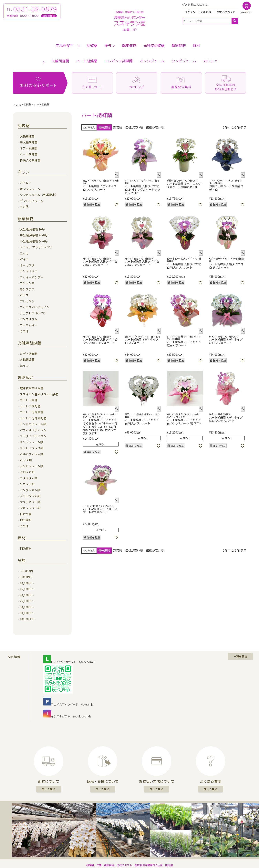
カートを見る (247, 12)
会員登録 (206, 12)
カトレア (210, 61)
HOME (17, 104)
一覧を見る (240, 656)
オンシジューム (152, 61)
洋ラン (110, 46)
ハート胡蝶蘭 (87, 61)
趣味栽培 (179, 46)
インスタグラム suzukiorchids (67, 716)
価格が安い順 (134, 127)
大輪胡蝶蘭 (60, 61)
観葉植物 (129, 46)
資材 (196, 46)
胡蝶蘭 (92, 46)
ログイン (190, 12)
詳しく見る (49, 789)
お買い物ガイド (226, 12)
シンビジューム (184, 61)
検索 (235, 21)
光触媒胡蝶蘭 (154, 46)
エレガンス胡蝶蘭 (119, 61)
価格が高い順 (155, 127)
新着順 (118, 127)
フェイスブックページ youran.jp (68, 704)
